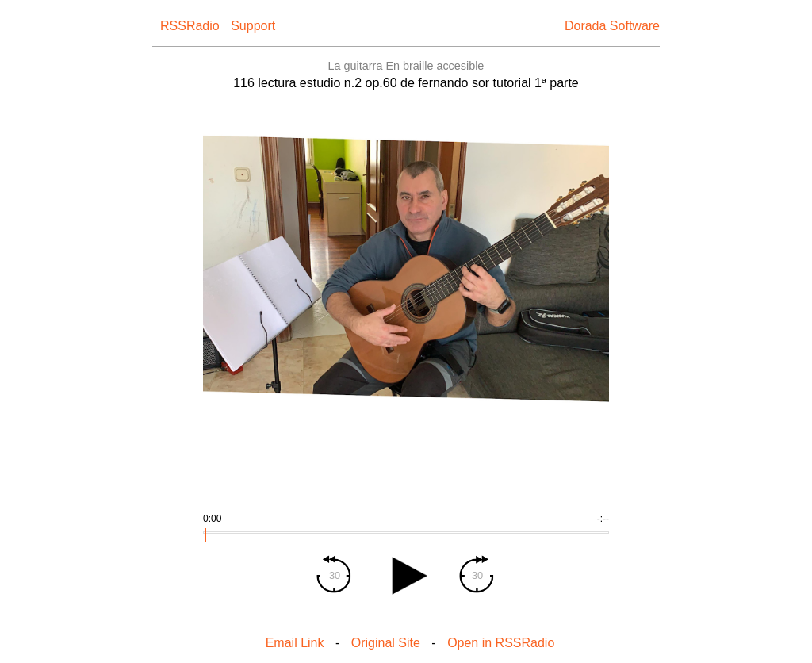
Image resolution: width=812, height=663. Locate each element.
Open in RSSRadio (501, 643)
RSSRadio (190, 26)
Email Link (295, 643)
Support (253, 26)
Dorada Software (612, 26)
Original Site (386, 643)
